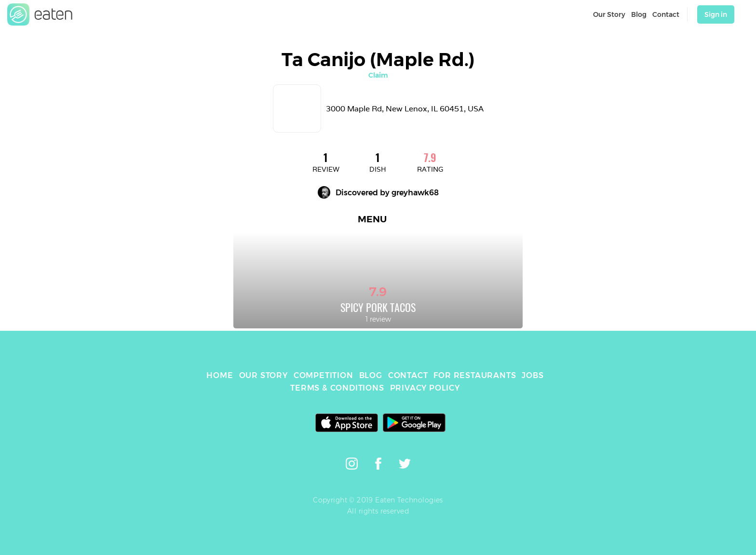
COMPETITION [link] (324, 375)
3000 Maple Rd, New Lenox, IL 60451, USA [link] (405, 109)
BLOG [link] (371, 375)
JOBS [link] (533, 375)
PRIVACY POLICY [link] (425, 388)
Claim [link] (378, 75)
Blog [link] (639, 14)
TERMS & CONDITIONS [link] (337, 388)
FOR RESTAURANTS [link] (475, 375)
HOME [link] (220, 375)
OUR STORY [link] (263, 375)
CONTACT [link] (408, 375)
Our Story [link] (609, 14)
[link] (40, 14)
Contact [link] (666, 14)
